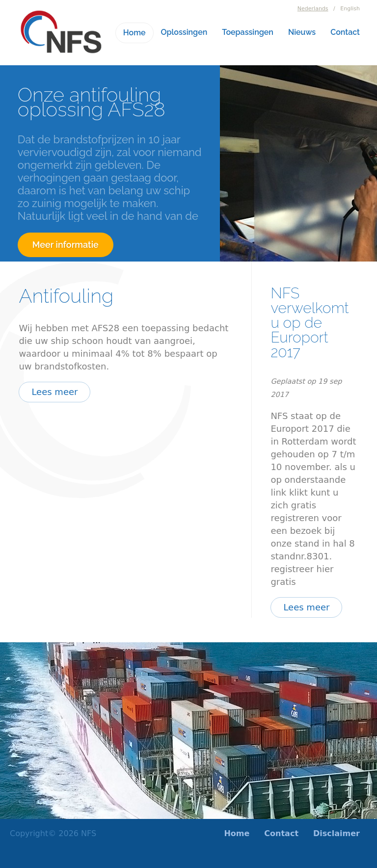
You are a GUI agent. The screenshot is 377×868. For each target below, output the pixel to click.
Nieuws (302, 32)
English (350, 9)
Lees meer (54, 392)
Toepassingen (248, 32)
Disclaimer (337, 833)
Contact (345, 32)
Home (135, 33)
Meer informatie (66, 245)
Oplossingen (184, 32)
